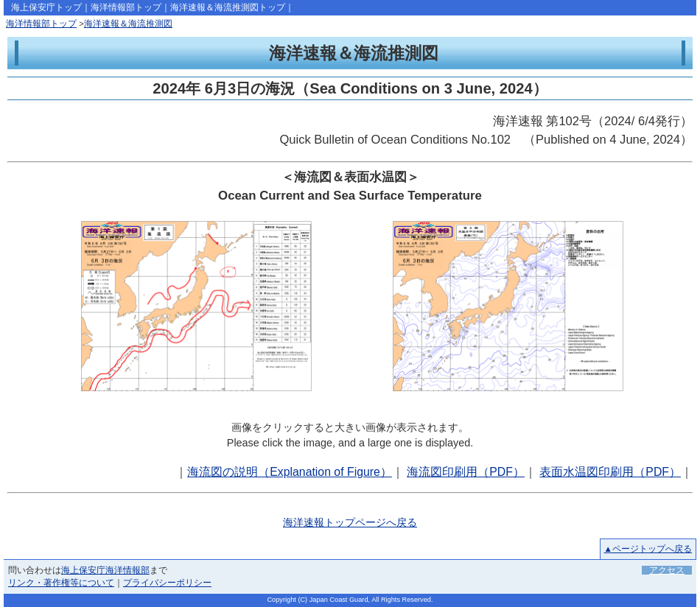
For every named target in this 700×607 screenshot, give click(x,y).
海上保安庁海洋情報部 (105, 570)
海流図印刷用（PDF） (466, 472)
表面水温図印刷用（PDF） (610, 472)
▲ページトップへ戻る (648, 549)
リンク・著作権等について (61, 583)
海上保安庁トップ (46, 7)
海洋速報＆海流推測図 (128, 24)
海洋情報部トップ (126, 7)
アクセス (667, 570)
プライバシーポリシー (167, 583)
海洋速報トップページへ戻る (350, 522)
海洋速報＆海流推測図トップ (228, 7)
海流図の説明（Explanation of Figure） (290, 472)
